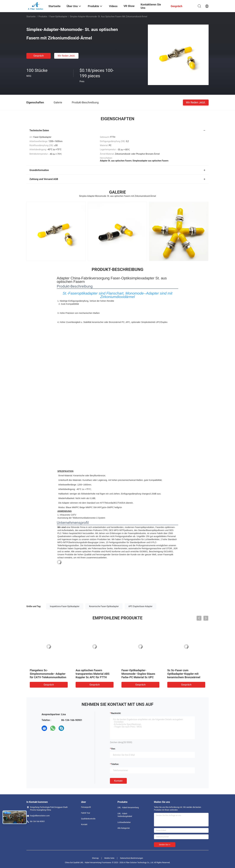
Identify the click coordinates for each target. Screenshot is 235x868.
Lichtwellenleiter (124, 822)
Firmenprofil (86, 807)
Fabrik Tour (86, 813)
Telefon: (115, 764)
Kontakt (118, 781)
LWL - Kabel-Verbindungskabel (125, 815)
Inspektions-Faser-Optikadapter (65, 606)
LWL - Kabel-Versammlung (128, 808)
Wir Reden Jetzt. (66, 56)
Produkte (43, 17)
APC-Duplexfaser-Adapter (140, 606)
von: (113, 749)
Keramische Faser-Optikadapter (104, 606)
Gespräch (39, 56)
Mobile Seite (109, 858)
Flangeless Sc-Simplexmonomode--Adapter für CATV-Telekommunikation (48, 674)
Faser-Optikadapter (58, 17)
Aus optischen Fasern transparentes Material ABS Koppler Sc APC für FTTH (93, 674)
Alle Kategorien (124, 828)
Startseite (31, 17)
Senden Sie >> (165, 845)
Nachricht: (116, 713)
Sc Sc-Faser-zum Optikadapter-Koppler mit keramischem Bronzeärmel (184, 674)
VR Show (129, 6)
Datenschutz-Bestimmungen (132, 858)
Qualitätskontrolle (88, 819)
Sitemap (95, 858)
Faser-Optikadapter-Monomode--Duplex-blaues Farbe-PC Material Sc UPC (138, 674)
